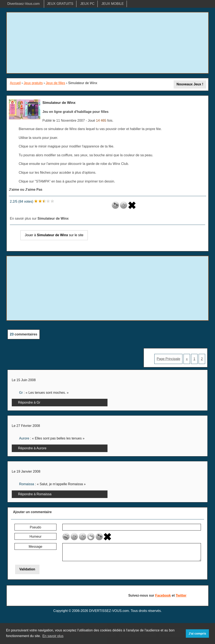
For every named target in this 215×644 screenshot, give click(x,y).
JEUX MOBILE (113, 4)
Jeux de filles (56, 83)
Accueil (15, 83)
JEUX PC (87, 4)
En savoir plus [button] (53, 636)
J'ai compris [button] (197, 634)
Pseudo (35, 527)
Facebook (163, 595)
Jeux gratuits (33, 83)
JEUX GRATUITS (60, 4)
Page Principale (168, 359)
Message (36, 547)
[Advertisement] (107, 43)
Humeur (36, 536)
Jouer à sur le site (54, 235)
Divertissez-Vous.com (24, 4)
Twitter (181, 595)
